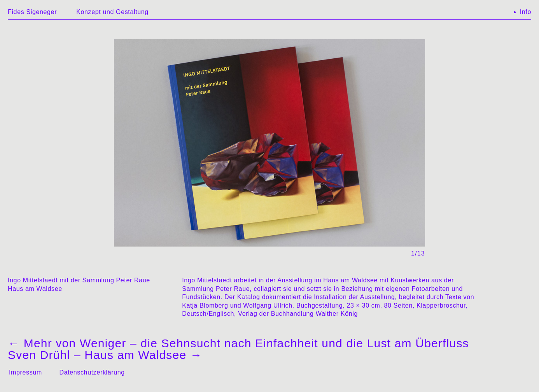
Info (526, 12)
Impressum (25, 372)
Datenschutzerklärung (92, 372)
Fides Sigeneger (32, 12)
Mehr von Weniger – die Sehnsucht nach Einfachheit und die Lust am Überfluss (238, 343)
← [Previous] (196, 135)
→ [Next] (343, 135)
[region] (269, 148)
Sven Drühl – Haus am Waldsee (105, 355)
